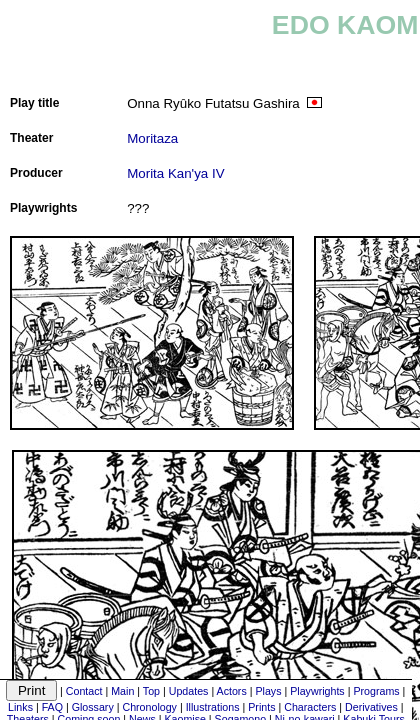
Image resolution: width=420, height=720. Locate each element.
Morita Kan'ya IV (175, 173)
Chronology (149, 707)
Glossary (93, 707)
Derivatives (371, 707)
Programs (376, 691)
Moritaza (152, 138)
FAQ (52, 707)
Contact (84, 691)
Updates (189, 691)
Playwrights (317, 691)
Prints (261, 707)
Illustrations (213, 707)
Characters (310, 707)
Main (122, 691)
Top (151, 691)
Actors (232, 691)
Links (20, 707)
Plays (268, 691)
